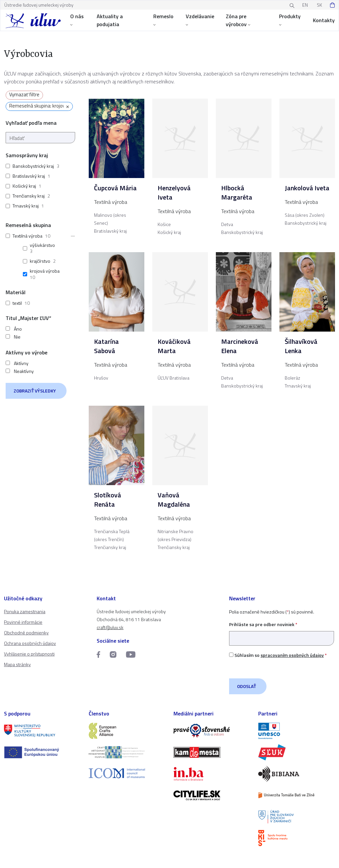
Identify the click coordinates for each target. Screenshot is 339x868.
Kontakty (324, 20)
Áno (18, 329)
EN (305, 5)
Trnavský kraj (26, 206)
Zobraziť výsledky (35, 391)
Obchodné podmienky (26, 633)
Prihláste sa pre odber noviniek (282, 631)
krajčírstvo (40, 261)
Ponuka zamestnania (25, 611)
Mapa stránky (17, 664)
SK (319, 5)
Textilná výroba (27, 236)
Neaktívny (24, 371)
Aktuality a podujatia (110, 20)
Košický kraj (24, 186)
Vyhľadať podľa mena (31, 123)
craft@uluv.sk (110, 627)
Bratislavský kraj (29, 176)
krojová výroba (45, 271)
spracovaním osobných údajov (292, 655)
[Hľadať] (40, 138)
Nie (17, 337)
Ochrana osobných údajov (30, 643)
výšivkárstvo (42, 245)
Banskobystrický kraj (33, 166)
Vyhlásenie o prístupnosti (29, 654)
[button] (71, 236)
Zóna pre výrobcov (238, 20)
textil (17, 303)
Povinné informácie (23, 622)
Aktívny (21, 363)
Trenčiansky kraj (29, 196)
